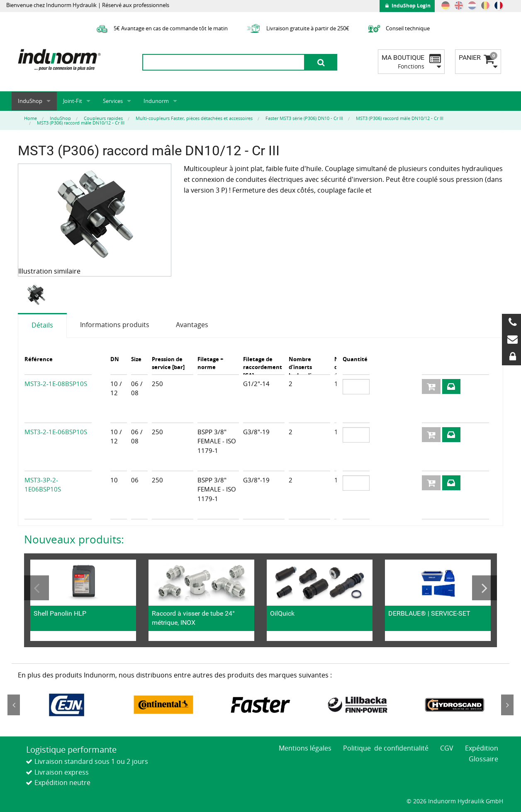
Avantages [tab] (192, 325)
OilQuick (282, 613)
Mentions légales (305, 748)
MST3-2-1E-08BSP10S (56, 384)
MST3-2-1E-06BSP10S (56, 432)
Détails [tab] (42, 325)
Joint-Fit (73, 101)
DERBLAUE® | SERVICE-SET (429, 613)
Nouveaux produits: (74, 539)
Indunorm (156, 101)
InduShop (30, 101)
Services (113, 101)
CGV (447, 748)
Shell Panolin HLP (60, 613)
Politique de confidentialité (386, 748)
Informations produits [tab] (115, 325)
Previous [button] (37, 588)
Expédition (482, 748)
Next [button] (484, 588)
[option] (37, 295)
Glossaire (483, 759)
